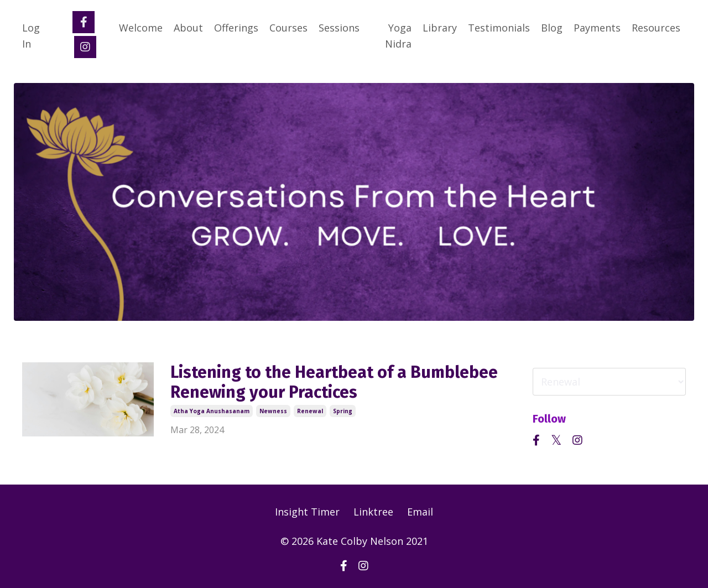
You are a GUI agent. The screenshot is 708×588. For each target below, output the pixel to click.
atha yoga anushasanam (212, 411)
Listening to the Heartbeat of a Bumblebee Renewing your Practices (334, 382)
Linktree (373, 512)
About (188, 28)
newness (273, 411)
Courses (288, 28)
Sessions (339, 28)
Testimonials (499, 28)
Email (420, 512)
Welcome (141, 28)
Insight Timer (307, 512)
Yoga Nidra (398, 36)
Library (440, 28)
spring (343, 411)
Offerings (236, 28)
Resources (656, 28)
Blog (552, 28)
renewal (310, 411)
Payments (597, 28)
